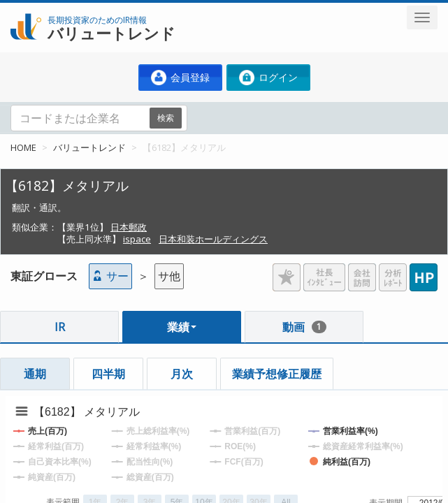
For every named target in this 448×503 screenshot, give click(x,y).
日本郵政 (129, 227)
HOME (23, 147)
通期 (35, 374)
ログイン (268, 78)
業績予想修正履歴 (277, 374)
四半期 (108, 374)
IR (60, 327)
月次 (182, 374)
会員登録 (180, 78)
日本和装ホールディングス (213, 239)
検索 (166, 118)
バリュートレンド (89, 147)
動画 (304, 327)
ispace (137, 239)
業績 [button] (182, 327)
